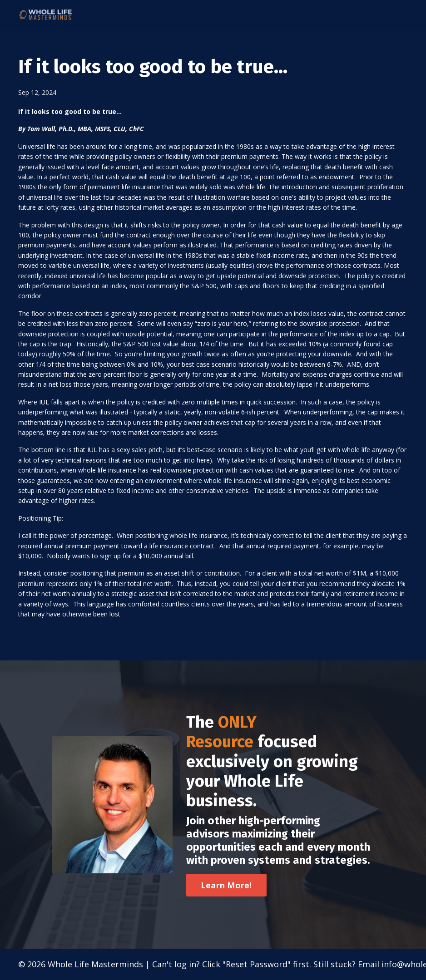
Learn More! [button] (226, 885)
